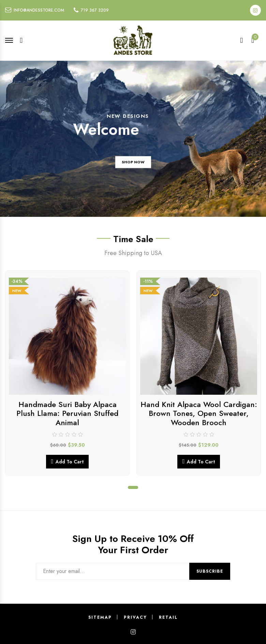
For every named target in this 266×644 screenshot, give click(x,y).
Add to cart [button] (70, 462)
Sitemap (100, 617)
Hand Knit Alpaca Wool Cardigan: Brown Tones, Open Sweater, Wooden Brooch (199, 413)
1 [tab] (133, 487)
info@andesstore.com (39, 10)
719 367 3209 (95, 10)
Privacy (135, 617)
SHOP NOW (133, 165)
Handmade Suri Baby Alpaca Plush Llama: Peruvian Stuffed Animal (67, 413)
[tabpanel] (67, 373)
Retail (168, 617)
